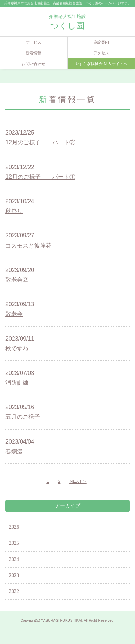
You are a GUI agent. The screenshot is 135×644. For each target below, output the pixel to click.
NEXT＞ (78, 481)
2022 (14, 591)
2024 (14, 559)
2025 (14, 543)
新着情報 (33, 53)
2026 (14, 527)
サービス (33, 42)
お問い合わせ (33, 64)
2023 (14, 575)
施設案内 (101, 42)
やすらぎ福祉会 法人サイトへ (101, 64)
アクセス (101, 53)
